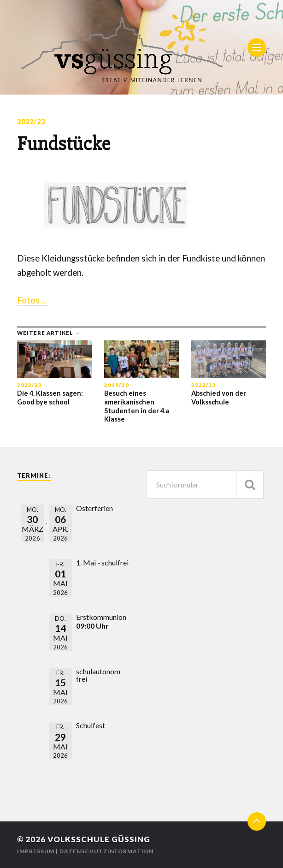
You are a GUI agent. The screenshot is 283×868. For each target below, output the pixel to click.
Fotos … (32, 300)
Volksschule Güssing (99, 839)
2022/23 (31, 122)
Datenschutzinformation (106, 851)
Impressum (36, 851)
